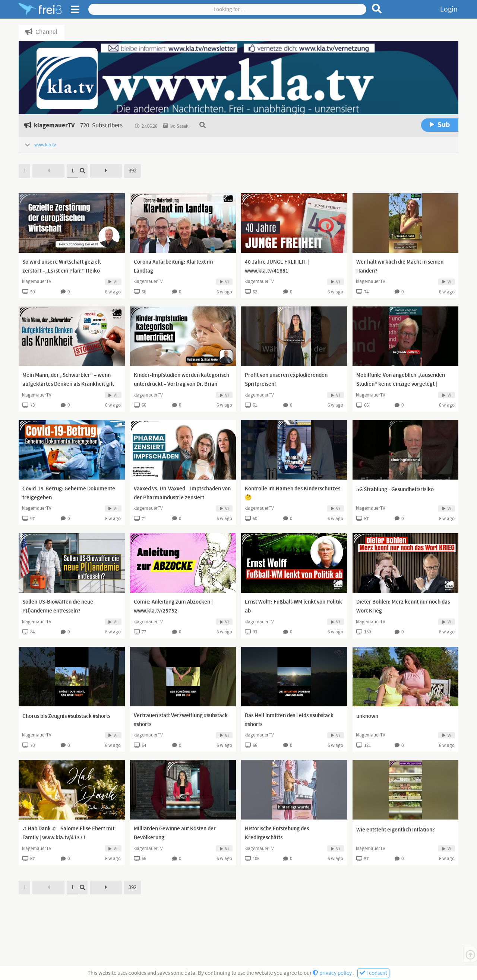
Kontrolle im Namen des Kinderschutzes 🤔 (293, 493)
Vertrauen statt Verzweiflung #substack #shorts (181, 720)
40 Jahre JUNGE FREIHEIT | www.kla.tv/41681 (277, 267)
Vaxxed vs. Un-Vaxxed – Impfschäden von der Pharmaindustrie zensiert (182, 493)
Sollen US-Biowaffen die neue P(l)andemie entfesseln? (58, 607)
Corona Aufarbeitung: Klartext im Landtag (173, 267)
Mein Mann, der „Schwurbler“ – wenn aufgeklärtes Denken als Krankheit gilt (68, 380)
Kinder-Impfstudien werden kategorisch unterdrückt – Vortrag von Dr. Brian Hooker (181, 384)
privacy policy (333, 973)
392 (132, 171)
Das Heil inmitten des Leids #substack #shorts (289, 720)
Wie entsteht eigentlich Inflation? (396, 830)
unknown (367, 716)
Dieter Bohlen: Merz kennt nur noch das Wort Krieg (403, 607)
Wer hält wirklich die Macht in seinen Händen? (400, 267)
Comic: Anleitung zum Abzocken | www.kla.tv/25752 (173, 607)
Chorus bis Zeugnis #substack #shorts (66, 716)
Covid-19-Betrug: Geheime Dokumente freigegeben (69, 493)
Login (449, 9)
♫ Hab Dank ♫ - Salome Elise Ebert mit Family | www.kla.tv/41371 (68, 833)
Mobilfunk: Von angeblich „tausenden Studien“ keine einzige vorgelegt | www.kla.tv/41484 (401, 384)
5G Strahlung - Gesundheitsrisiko (395, 490)
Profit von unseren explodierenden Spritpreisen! (286, 380)
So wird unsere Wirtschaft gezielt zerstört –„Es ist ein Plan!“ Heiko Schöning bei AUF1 (62, 271)
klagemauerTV (37, 281)
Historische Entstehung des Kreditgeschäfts (277, 833)
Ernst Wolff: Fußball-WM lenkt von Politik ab (293, 607)
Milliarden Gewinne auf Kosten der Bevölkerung (175, 833)
